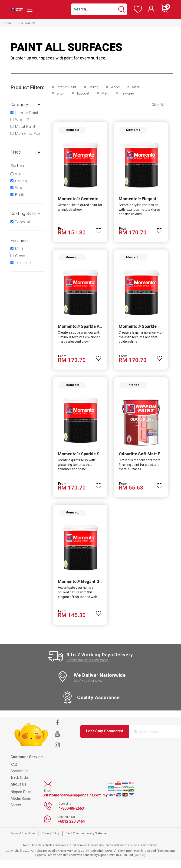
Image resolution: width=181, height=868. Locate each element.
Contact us (19, 779)
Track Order (20, 786)
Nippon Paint (21, 801)
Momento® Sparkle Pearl (81, 330)
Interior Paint (27, 113)
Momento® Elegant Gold (80, 590)
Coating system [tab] (26, 213)
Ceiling (21, 181)
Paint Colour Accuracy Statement (87, 842)
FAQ (14, 773)
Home (8, 23)
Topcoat (23, 222)
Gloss (20, 256)
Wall (19, 174)
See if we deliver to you (88, 689)
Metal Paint (25, 127)
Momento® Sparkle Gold (143, 330)
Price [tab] (16, 152)
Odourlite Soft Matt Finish (144, 460)
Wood (20, 188)
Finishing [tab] (19, 241)
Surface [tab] (18, 166)
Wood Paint (26, 120)
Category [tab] (19, 104)
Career (16, 814)
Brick (20, 195)
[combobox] (99, 9)
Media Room (21, 807)
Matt (19, 249)
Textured (23, 263)
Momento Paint (29, 133)
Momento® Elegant (138, 201)
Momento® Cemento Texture (84, 201)
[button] (99, 231)
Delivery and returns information (87, 669)
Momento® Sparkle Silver (81, 460)
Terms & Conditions (23, 842)
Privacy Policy (51, 842)
